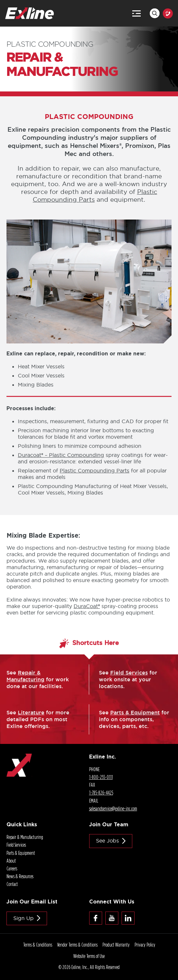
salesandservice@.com (113, 808)
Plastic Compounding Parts (95, 478)
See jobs (107, 841)
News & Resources (20, 876)
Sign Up (24, 918)
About (11, 861)
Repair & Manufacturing (25, 683)
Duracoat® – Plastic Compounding (61, 462)
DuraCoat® (87, 613)
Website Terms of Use (89, 956)
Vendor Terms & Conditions (77, 945)
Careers (12, 868)
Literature (31, 720)
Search (155, 13)
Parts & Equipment (135, 720)
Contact (12, 884)
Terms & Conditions (38, 945)
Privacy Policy (145, 945)
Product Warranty (116, 945)
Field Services (129, 680)
